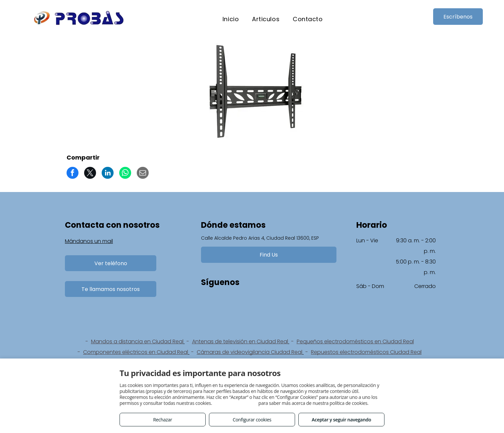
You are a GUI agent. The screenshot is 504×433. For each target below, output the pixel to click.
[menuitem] (231, 19)
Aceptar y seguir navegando (341, 420)
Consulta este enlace (235, 403)
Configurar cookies (252, 420)
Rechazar (162, 420)
